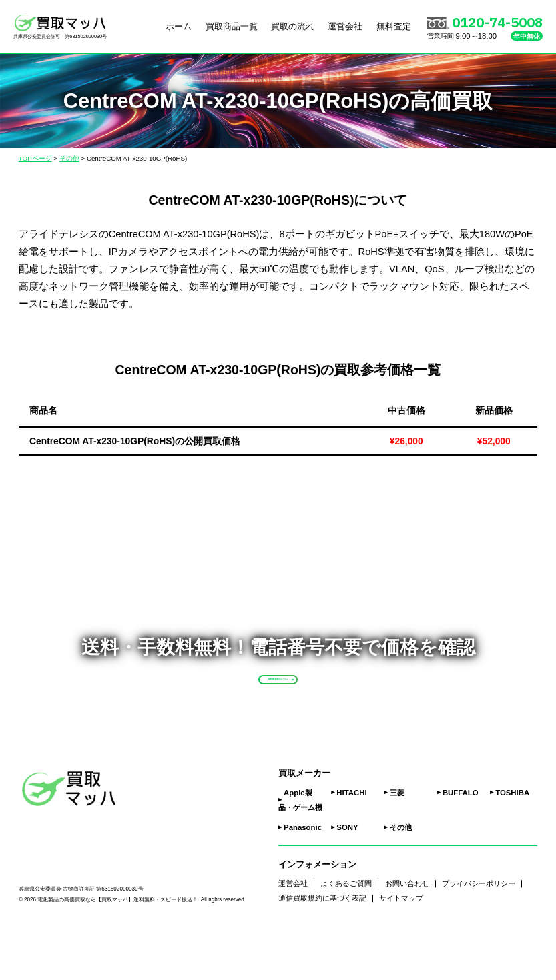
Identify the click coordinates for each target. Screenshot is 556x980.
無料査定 (394, 27)
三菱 (397, 839)
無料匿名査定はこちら (304, 700)
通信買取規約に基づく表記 (322, 945)
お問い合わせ (407, 931)
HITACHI (351, 839)
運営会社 (345, 27)
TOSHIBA (512, 839)
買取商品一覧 (232, 27)
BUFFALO (461, 839)
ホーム (179, 27)
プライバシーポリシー (479, 931)
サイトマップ (401, 945)
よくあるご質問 (346, 931)
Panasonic (303, 875)
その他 (401, 875)
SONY (347, 875)
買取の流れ (293, 27)
